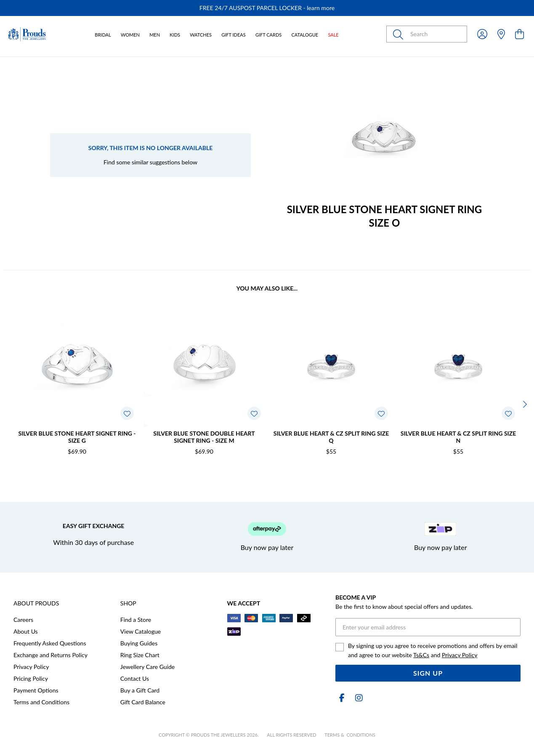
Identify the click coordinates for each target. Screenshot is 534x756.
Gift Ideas (234, 35)
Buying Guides (139, 643)
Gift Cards (268, 35)
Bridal (103, 35)
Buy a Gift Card (140, 690)
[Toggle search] (400, 34)
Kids (175, 35)
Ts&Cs (421, 655)
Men (155, 35)
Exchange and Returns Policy (50, 655)
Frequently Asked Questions (50, 643)
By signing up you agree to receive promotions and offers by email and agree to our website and (433, 650)
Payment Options (36, 690)
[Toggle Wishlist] (127, 413)
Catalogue (305, 35)
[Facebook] (342, 698)
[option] (267, 8)
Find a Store (136, 620)
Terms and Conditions (41, 702)
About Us (26, 631)
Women (130, 35)
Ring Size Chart (140, 655)
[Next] (524, 404)
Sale (333, 35)
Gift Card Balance (143, 702)
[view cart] (519, 34)
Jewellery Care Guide (147, 667)
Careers (23, 620)
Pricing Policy (31, 678)
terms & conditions (350, 735)
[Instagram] (357, 698)
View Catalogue (141, 631)
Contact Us (135, 678)
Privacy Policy (31, 667)
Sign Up (428, 673)
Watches (201, 35)
